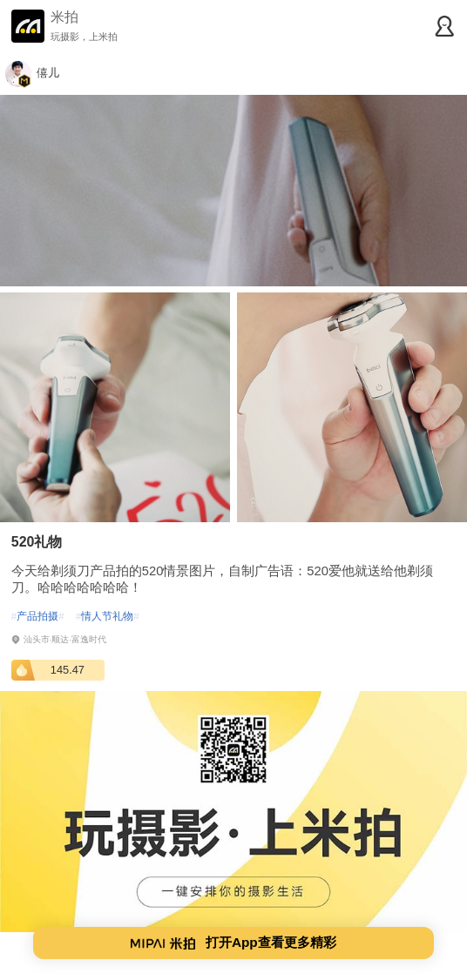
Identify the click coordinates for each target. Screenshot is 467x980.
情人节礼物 (108, 616)
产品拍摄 (38, 616)
